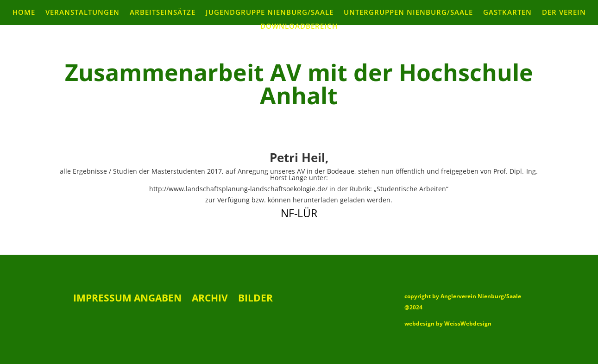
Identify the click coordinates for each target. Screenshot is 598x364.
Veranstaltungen (82, 13)
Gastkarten (507, 13)
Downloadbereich (299, 27)
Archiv (210, 299)
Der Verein (564, 13)
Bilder (255, 299)
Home (24, 13)
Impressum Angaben (127, 299)
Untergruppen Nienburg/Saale (408, 13)
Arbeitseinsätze (163, 13)
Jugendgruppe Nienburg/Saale (270, 13)
